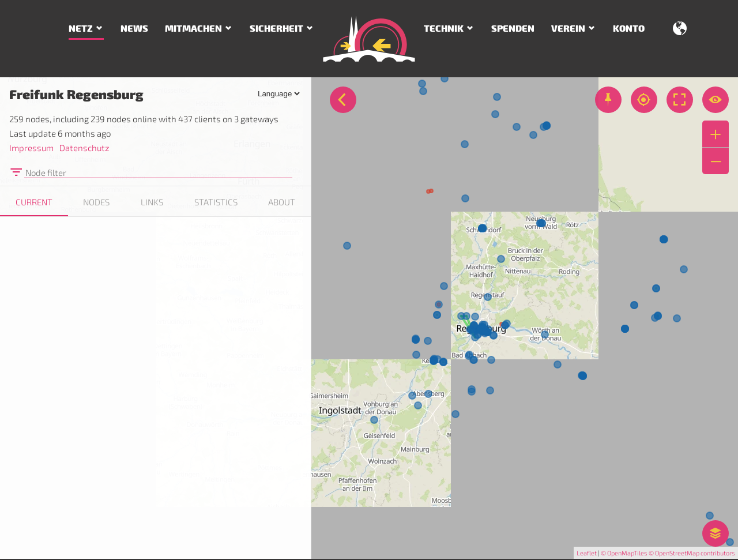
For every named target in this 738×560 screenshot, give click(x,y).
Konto (629, 29)
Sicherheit (276, 29)
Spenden (513, 29)
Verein (568, 29)
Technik (444, 29)
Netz (81, 29)
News (134, 29)
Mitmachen (193, 29)
